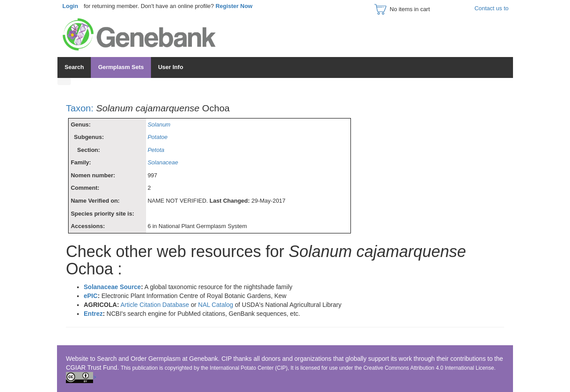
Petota (156, 150)
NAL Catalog (217, 305)
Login (70, 6)
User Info (171, 67)
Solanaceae (163, 162)
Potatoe (157, 137)
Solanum (159, 125)
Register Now (234, 6)
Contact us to (491, 8)
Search (74, 67)
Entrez (93, 314)
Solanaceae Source (112, 287)
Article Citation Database (155, 305)
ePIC (91, 296)
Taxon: (80, 108)
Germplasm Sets (121, 67)
